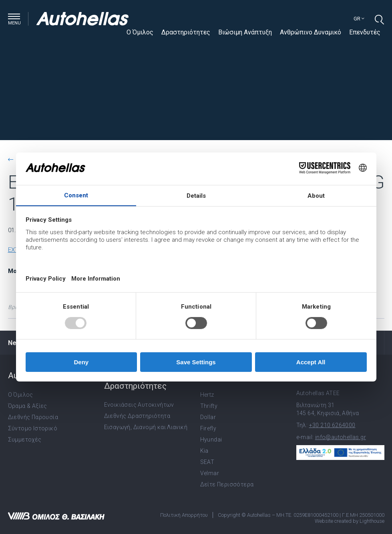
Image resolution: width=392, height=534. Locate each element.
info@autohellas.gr (341, 437)
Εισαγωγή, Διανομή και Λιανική (146, 427)
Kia (204, 451)
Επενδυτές (365, 32)
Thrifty (209, 406)
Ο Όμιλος (140, 32)
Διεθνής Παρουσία (33, 417)
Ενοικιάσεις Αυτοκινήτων (139, 405)
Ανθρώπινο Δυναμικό (311, 32)
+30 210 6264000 (332, 425)
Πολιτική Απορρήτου (184, 515)
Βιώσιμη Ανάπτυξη (245, 32)
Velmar (210, 473)
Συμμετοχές (25, 440)
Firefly (208, 428)
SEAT (207, 462)
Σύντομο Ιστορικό (33, 428)
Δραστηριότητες (186, 32)
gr (359, 19)
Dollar (208, 417)
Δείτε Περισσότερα (227, 484)
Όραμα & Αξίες (28, 406)
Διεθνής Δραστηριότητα (137, 416)
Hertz (207, 395)
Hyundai (211, 440)
